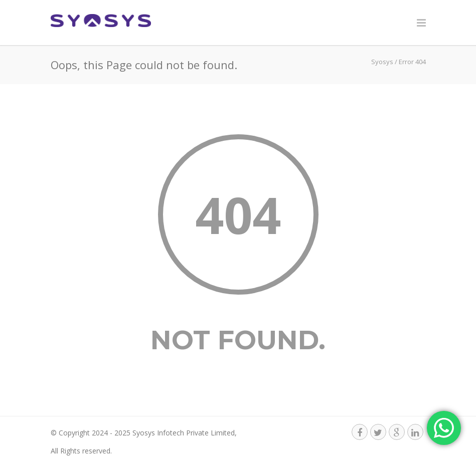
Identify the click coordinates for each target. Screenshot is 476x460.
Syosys (382, 62)
